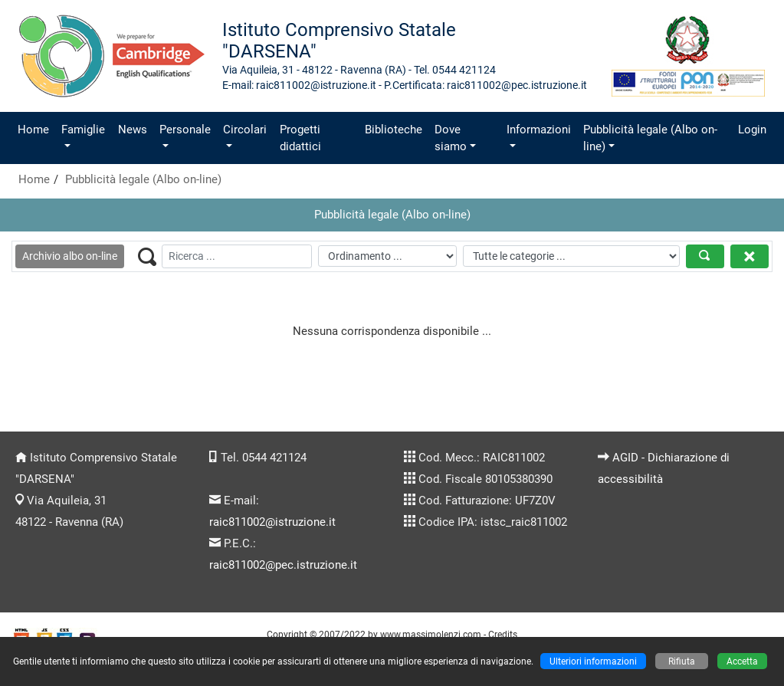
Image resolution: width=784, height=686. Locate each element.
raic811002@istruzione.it (272, 522)
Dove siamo (451, 138)
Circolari (245, 130)
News (133, 130)
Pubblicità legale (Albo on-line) (650, 138)
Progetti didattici (300, 138)
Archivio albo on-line (70, 256)
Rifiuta (682, 661)
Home (33, 130)
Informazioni (539, 130)
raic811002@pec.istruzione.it (283, 565)
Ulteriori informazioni (593, 661)
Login (752, 130)
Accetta (742, 661)
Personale (185, 130)
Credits (503, 634)
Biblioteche (394, 130)
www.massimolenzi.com (431, 634)
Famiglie (83, 130)
